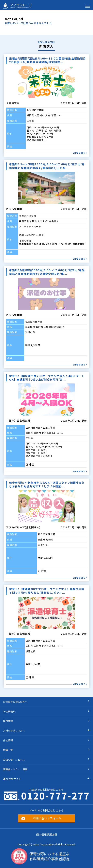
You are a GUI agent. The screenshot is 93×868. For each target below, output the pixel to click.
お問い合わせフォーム (47, 818)
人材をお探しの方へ (14, 730)
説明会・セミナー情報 (15, 769)
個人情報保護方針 (47, 834)
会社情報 (8, 740)
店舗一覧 (8, 750)
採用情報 (8, 721)
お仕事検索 (9, 711)
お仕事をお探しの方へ (15, 702)
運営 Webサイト (12, 779)
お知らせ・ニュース (14, 760)
